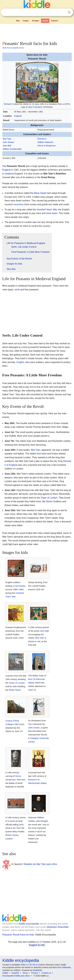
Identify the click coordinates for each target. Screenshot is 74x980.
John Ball (7, 146)
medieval (9, 174)
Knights (20, 362)
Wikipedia (66, 967)
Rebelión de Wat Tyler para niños (40, 864)
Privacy (35, 973)
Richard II (8, 104)
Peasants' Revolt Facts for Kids (18, 935)
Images (26, 21)
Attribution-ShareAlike (58, 927)
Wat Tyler (7, 139)
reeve (12, 821)
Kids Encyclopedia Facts (13, 48)
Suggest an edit (37, 945)
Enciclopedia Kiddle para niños (16, 976)
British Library (12, 835)
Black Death (40, 193)
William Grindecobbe (12, 149)
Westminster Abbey (37, 783)
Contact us (46, 973)
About (25, 973)
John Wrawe (8, 142)
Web (18, 21)
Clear (63, 12)
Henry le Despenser (47, 146)
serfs (17, 290)
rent (32, 387)
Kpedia (45, 21)
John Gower (34, 728)
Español (55, 21)
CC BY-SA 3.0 (32, 965)
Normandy (20, 586)
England (18, 116)
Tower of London (49, 498)
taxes (55, 213)
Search (69, 12)
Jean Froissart (34, 107)
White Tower (15, 690)
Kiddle (5, 973)
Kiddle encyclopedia (29, 924)
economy (19, 204)
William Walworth (45, 142)
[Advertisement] (37, 32)
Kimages (36, 21)
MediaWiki (37, 970)
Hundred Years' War (47, 210)
